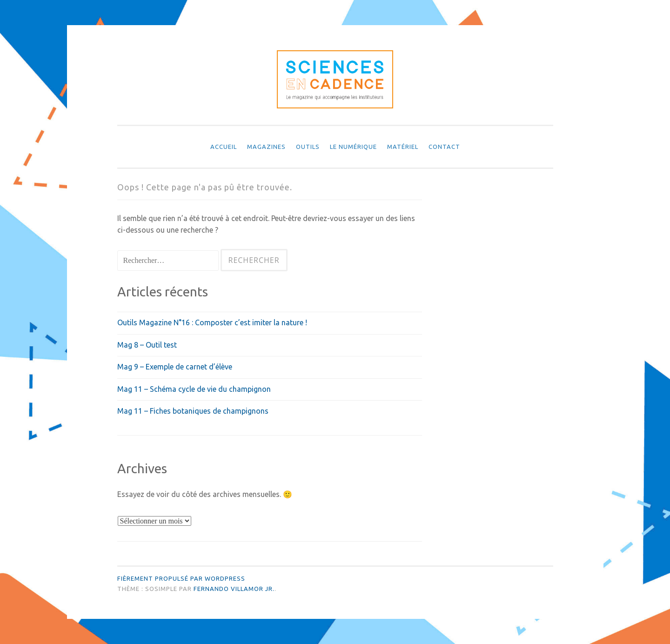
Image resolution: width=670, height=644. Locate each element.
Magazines (266, 147)
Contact (444, 147)
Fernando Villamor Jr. (234, 589)
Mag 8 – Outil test (147, 345)
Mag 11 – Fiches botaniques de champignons (193, 411)
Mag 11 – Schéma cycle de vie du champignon (194, 389)
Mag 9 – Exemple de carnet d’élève (175, 367)
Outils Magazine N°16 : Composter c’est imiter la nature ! (212, 322)
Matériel (403, 147)
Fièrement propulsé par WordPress (181, 578)
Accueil (224, 147)
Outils (308, 147)
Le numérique (353, 147)
